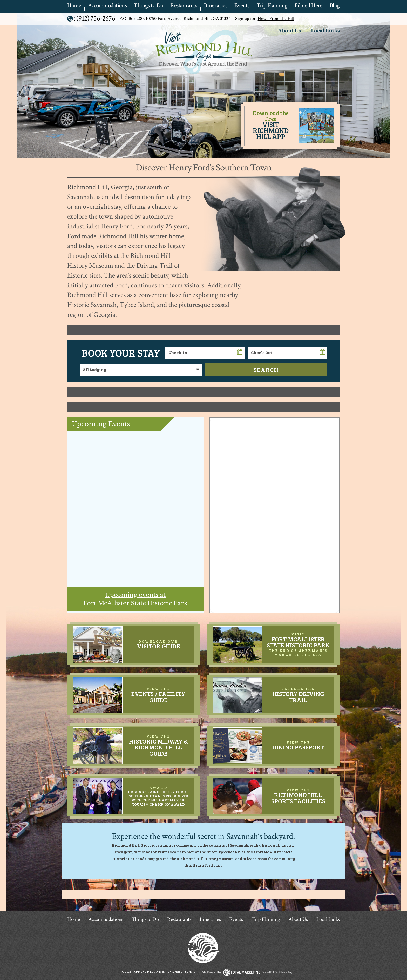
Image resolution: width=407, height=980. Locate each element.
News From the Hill (276, 19)
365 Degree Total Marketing (247, 972)
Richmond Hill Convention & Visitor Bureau (203, 75)
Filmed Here (309, 6)
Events (242, 6)
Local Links (325, 31)
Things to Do (148, 6)
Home (74, 6)
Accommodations (107, 6)
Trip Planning (272, 6)
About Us (289, 31)
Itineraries (216, 6)
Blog (335, 6)
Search (266, 370)
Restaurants (184, 6)
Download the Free (271, 125)
